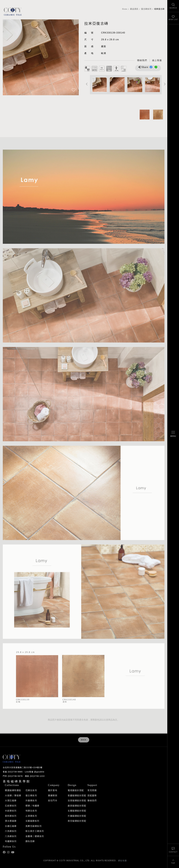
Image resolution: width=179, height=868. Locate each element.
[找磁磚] (173, 6)
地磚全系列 (31, 811)
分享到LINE (156, 67)
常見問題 (92, 790)
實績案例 (53, 795)
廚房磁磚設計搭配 (77, 806)
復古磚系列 (146, 9)
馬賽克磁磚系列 (34, 826)
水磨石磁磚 (11, 826)
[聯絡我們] (173, 850)
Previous (87, 84)
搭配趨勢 (92, 795)
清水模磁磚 (11, 821)
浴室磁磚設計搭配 (77, 800)
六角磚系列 (11, 831)
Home (125, 9)
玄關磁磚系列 (32, 821)
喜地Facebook (4, 852)
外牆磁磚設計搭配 (77, 816)
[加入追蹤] (74, 90)
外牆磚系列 (31, 800)
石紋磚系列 (11, 806)
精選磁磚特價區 (13, 790)
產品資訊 (134, 9)
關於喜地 (53, 790)
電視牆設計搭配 (76, 790)
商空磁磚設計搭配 (77, 821)
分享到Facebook (151, 67)
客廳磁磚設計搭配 (77, 795)
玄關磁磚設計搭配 (77, 811)
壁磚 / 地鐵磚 (32, 806)
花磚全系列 (31, 790)
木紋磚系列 (11, 811)
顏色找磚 (30, 841)
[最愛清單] (173, 18)
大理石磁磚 (11, 800)
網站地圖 (122, 860)
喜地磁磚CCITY (13, 12)
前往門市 (53, 800)
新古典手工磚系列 (35, 831)
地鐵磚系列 (11, 841)
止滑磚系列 (31, 816)
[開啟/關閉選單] (173, 434)
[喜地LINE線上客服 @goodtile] (157, 60)
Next (165, 84)
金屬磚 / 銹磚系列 (35, 836)
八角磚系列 (11, 836)
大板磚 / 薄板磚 (13, 795)
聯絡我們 (92, 800)
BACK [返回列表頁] (84, 740)
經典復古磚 (159, 9)
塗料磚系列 (11, 816)
